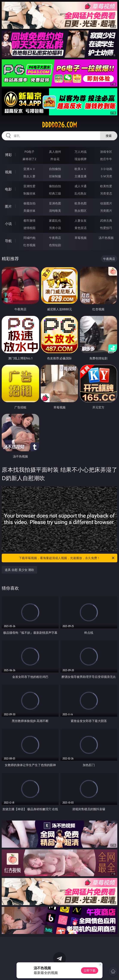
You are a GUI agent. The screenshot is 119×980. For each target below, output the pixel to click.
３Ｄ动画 (106, 169)
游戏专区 (106, 152)
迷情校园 (29, 228)
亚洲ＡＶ (29, 169)
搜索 (109, 136)
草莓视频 (81, 238)
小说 (8, 224)
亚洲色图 (55, 203)
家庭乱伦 (55, 220)
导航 (8, 241)
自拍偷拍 (55, 169)
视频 (8, 172)
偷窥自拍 (29, 203)
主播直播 (81, 176)
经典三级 (55, 193)
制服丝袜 (29, 193)
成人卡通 (81, 186)
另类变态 (106, 193)
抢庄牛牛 (106, 159)
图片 (8, 206)
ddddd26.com (59, 125)
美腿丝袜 (29, 211)
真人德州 (55, 152)
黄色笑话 (81, 228)
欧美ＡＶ (81, 169)
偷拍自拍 (55, 186)
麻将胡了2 (29, 159)
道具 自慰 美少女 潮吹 (19, 570)
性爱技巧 (106, 228)
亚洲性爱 (29, 186)
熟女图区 (81, 211)
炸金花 (55, 159)
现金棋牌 (81, 159)
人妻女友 (81, 220)
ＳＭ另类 (106, 176)
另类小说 (55, 228)
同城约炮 (29, 238)
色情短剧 (55, 245)
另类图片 (106, 211)
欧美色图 (81, 203)
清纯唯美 (55, 211)
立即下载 (90, 970)
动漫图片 (106, 203)
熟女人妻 (29, 176)
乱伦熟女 (81, 193)
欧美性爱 (106, 186)
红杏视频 (29, 245)
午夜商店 (55, 238)
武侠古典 (106, 220)
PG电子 (30, 152)
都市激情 (29, 220)
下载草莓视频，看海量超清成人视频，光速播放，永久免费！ (67, 558)
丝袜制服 (55, 176)
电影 (8, 189)
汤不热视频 (106, 238)
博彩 (8, 155)
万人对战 (81, 152)
